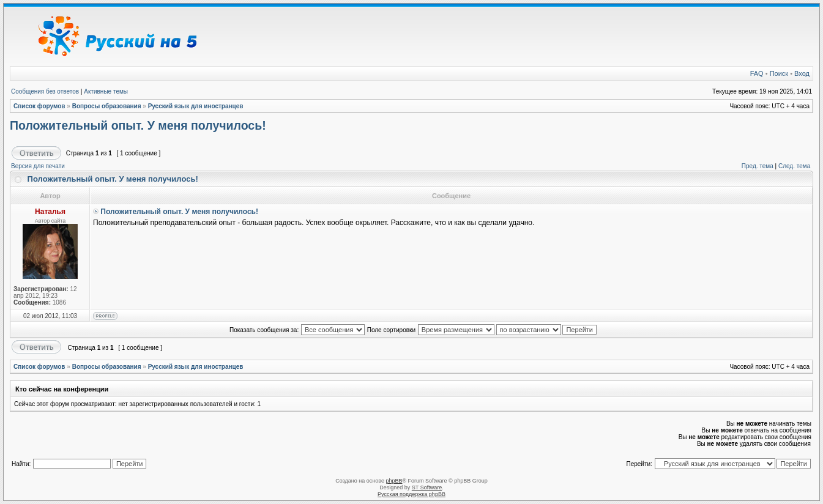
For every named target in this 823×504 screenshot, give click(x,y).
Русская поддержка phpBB (411, 494)
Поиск (779, 73)
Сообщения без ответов (45, 91)
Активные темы (106, 91)
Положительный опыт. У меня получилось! (138, 125)
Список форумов (39, 106)
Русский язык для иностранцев (196, 106)
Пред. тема (758, 166)
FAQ (757, 73)
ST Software (427, 487)
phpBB (394, 481)
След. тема (794, 166)
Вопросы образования (107, 106)
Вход (802, 73)
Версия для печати (38, 166)
